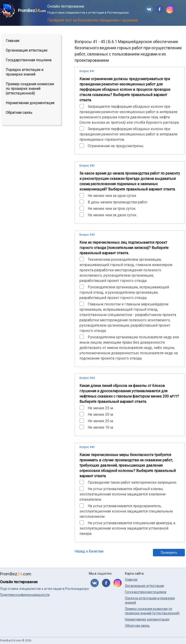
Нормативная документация (30, 103)
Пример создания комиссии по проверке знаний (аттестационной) (30, 89)
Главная (13, 41)
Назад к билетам (89, 551)
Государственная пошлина (29, 60)
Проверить (169, 553)
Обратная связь (19, 113)
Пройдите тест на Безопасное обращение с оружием (93, 20)
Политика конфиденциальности (25, 595)
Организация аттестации (27, 50)
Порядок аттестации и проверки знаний (25, 72)
